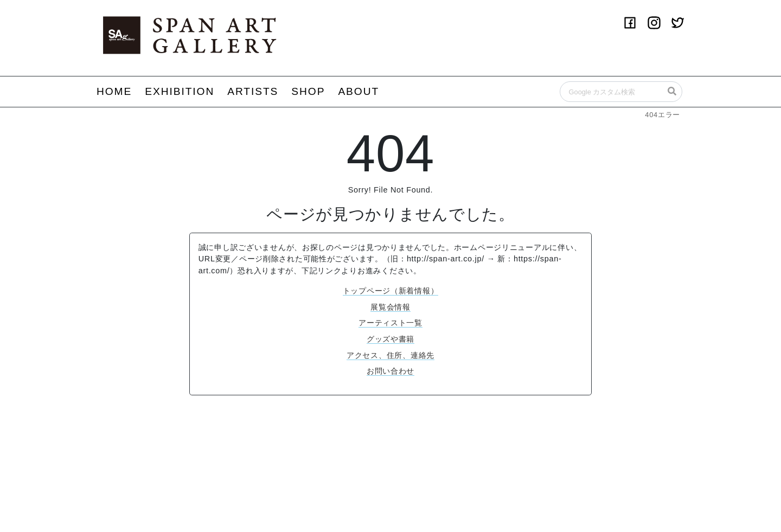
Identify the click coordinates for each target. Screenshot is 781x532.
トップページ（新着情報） (391, 291)
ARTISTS (253, 91)
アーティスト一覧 (390, 323)
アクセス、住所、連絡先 (390, 355)
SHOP (308, 91)
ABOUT (359, 91)
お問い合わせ (390, 371)
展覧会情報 (390, 307)
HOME (114, 91)
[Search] (621, 92)
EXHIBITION (180, 91)
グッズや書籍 (390, 339)
